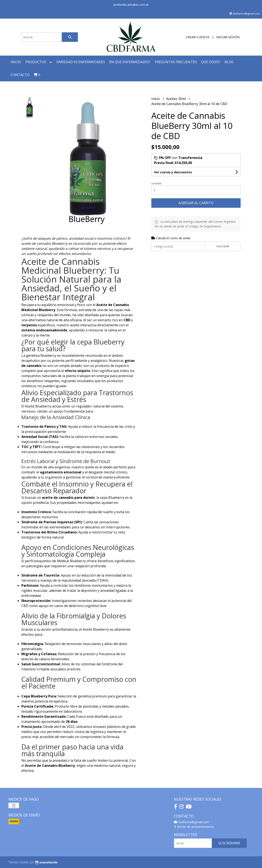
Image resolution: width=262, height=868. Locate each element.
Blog (229, 62)
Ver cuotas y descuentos (173, 172)
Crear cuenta (197, 37)
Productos (39, 62)
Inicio (16, 62)
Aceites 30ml (176, 99)
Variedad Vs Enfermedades (81, 62)
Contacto (20, 75)
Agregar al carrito (196, 203)
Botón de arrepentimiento (194, 827)
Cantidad (156, 183)
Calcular (223, 246)
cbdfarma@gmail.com (191, 822)
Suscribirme (229, 843)
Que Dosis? (211, 62)
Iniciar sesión (228, 37)
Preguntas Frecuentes (176, 62)
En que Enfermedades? (130, 62)
